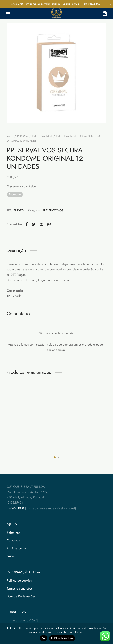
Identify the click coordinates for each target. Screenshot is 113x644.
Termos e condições (20, 588)
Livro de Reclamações (21, 596)
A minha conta (16, 548)
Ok (43, 638)
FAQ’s (10, 556)
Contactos (13, 540)
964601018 (16, 508)
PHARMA (23, 136)
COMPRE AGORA (92, 4)
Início (10, 136)
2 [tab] (58, 457)
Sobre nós (13, 533)
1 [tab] (55, 457)
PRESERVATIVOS (42, 136)
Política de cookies (19, 580)
